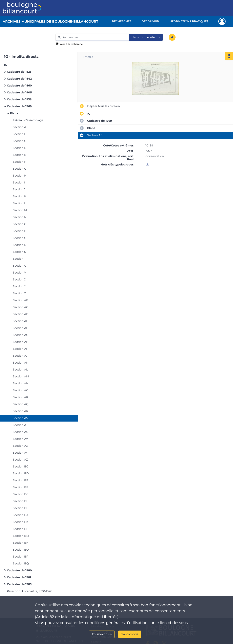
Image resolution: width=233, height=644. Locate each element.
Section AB (21, 300)
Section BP (21, 557)
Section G (20, 169)
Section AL (20, 369)
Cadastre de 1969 (19, 106)
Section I (19, 182)
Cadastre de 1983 (19, 584)
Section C (20, 141)
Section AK (21, 363)
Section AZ (20, 460)
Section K (20, 196)
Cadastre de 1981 (19, 577)
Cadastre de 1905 (19, 92)
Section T (19, 259)
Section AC (21, 307)
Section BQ (21, 563)
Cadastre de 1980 (19, 570)
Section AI (20, 349)
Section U (20, 266)
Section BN (21, 543)
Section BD (21, 473)
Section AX (20, 446)
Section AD (21, 314)
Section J (19, 189)
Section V (20, 273)
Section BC (21, 466)
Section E (19, 155)
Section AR (21, 411)
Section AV (20, 439)
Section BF (21, 487)
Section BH (21, 501)
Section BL (20, 529)
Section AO (21, 390)
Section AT (20, 425)
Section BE (21, 480)
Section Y (19, 286)
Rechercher (122, 21)
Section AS (20, 418)
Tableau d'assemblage (28, 120)
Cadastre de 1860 (19, 85)
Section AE (20, 321)
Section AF (20, 328)
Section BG (21, 494)
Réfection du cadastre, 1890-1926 (30, 591)
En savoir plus (102, 634)
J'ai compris (130, 634)
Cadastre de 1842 (19, 79)
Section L (19, 203)
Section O (20, 224)
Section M (20, 210)
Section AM (21, 376)
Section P (20, 231)
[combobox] (146, 37)
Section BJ (20, 515)
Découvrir (150, 21)
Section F (19, 162)
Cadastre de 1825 (19, 72)
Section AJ (20, 356)
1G (6, 65)
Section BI (20, 508)
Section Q (20, 238)
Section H (20, 176)
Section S (19, 252)
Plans (14, 113)
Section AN (21, 383)
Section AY (20, 453)
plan (148, 164)
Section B (20, 134)
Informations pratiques (189, 21)
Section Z (19, 293)
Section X (19, 279)
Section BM (21, 536)
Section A (20, 127)
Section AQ (21, 404)
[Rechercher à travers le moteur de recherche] (94, 37)
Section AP (21, 397)
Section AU (21, 432)
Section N (20, 217)
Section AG (21, 335)
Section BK (21, 522)
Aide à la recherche (71, 44)
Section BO (21, 550)
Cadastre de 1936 (19, 99)
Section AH (21, 342)
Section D (20, 148)
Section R (20, 245)
